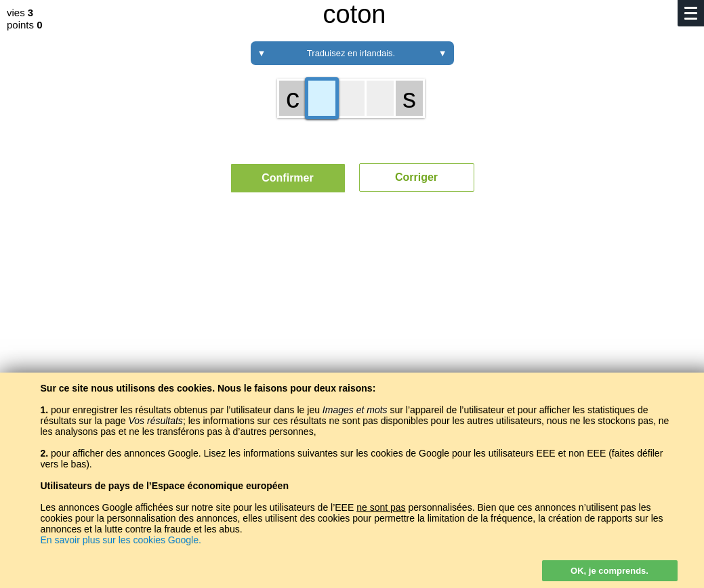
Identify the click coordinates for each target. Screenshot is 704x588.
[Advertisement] (352, 329)
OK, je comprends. (609, 571)
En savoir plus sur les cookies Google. (121, 540)
